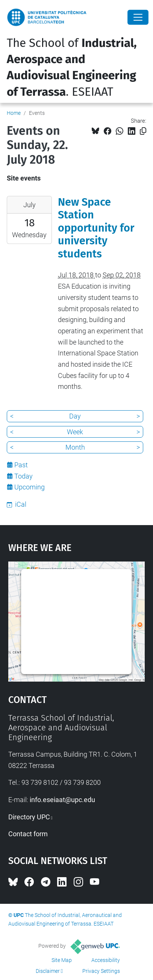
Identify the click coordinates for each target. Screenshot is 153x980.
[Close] (138, 17)
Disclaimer (48, 971)
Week (75, 432)
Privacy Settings (101, 971)
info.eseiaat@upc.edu (62, 800)
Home (14, 113)
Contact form (28, 834)
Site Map (62, 960)
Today (23, 476)
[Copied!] (143, 131)
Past (21, 465)
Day (75, 416)
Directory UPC (29, 817)
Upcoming (30, 487)
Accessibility (106, 960)
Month (75, 447)
